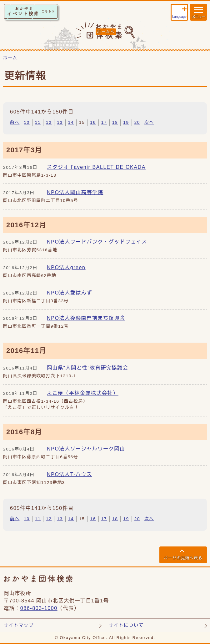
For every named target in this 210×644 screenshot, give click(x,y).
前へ (15, 122)
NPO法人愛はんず (70, 293)
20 (137, 122)
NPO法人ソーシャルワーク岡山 (86, 449)
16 (93, 122)
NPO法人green (66, 267)
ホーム (10, 58)
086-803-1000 (39, 608)
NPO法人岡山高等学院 (75, 192)
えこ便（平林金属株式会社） (83, 393)
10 (27, 122)
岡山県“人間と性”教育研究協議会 (87, 368)
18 (115, 122)
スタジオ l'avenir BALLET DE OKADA (96, 167)
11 (38, 122)
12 (49, 122)
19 (126, 122)
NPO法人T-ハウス (70, 474)
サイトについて (126, 625)
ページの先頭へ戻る (183, 558)
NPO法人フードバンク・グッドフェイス (97, 242)
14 (71, 122)
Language (179, 17)
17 (104, 122)
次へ (149, 122)
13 (60, 122)
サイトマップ (19, 625)
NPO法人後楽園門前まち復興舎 (86, 318)
